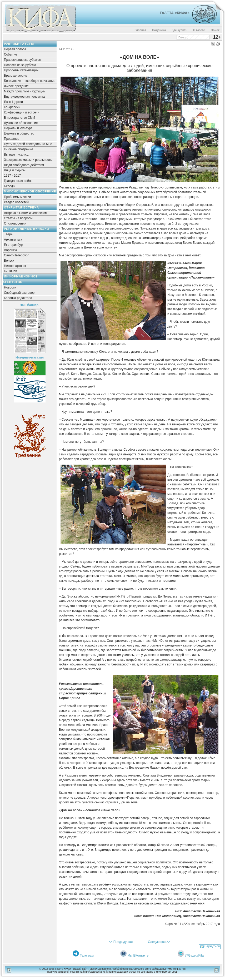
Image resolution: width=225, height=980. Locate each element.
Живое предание (16, 86)
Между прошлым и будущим (25, 91)
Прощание (12, 139)
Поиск (215, 30)
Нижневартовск (15, 266)
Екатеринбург (14, 245)
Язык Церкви (13, 102)
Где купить (180, 30)
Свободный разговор (19, 293)
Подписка (159, 30)
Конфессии (12, 107)
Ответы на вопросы (18, 218)
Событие (11, 54)
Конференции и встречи (22, 112)
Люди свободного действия (24, 165)
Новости (10, 287)
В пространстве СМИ (19, 118)
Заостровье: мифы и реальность (28, 160)
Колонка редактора (18, 298)
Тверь (8, 234)
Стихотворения (15, 223)
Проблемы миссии (17, 197)
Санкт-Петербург (16, 255)
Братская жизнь (15, 76)
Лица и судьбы (15, 170)
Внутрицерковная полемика (24, 97)
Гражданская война (18, 181)
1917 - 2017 (12, 176)
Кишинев (11, 271)
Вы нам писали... (16, 155)
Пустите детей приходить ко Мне (28, 144)
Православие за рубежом (23, 60)
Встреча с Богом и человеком (26, 213)
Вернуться (212, 946)
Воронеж (10, 250)
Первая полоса (15, 49)
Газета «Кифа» (175, 13)
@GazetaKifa (194, 956)
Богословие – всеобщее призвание (30, 81)
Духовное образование (21, 123)
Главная (140, 30)
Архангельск (13, 240)
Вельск (9, 261)
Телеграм (87, 956)
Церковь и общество (19, 133)
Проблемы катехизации (21, 70)
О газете (199, 30)
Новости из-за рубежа (20, 65)
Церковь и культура (18, 128)
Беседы (10, 186)
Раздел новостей (16, 202)
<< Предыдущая (121, 942)
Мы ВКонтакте (138, 956)
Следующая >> (159, 942)
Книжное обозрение (19, 149)
